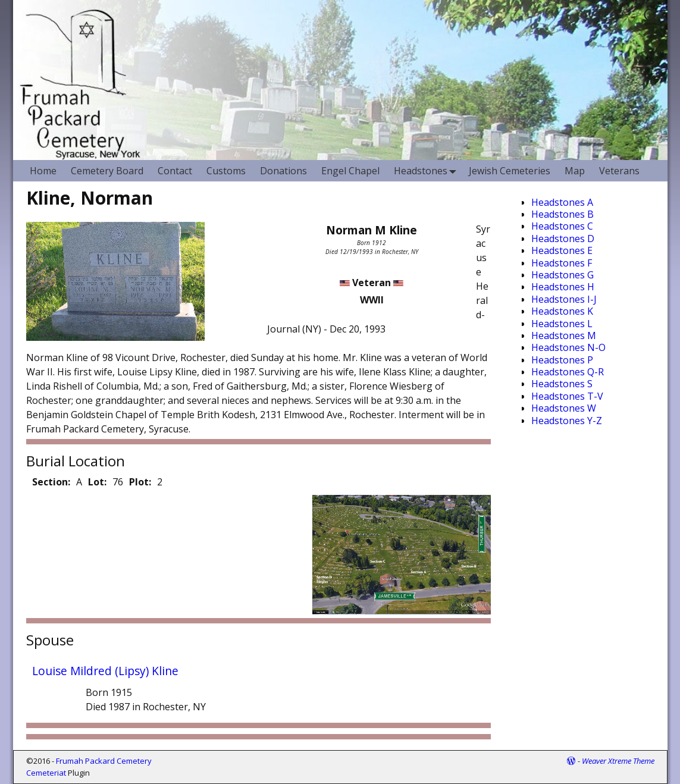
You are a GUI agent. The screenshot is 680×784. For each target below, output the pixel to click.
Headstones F (562, 263)
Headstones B (563, 214)
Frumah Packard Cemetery (104, 761)
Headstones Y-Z (567, 421)
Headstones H (563, 287)
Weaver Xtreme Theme (618, 761)
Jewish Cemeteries (510, 171)
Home (43, 171)
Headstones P (562, 360)
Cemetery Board (107, 171)
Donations (283, 171)
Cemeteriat (46, 773)
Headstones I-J (564, 299)
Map (575, 171)
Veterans (619, 171)
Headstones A (562, 202)
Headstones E (562, 250)
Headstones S (562, 384)
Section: (51, 482)
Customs (226, 171)
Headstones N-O (568, 347)
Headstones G (563, 275)
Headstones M (564, 335)
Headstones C (562, 226)
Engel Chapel (350, 171)
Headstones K (562, 311)
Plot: (140, 482)
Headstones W (564, 408)
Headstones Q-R (568, 372)
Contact (175, 171)
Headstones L (562, 324)
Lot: (97, 482)
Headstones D (563, 239)
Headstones (428, 170)
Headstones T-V (567, 396)
